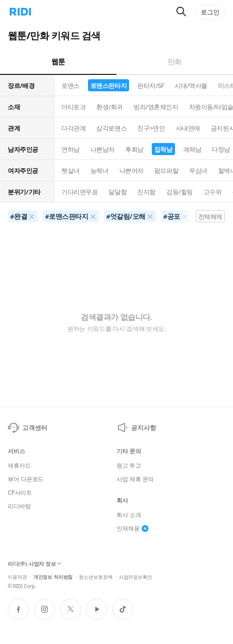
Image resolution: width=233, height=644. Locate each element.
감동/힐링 (180, 192)
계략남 (192, 149)
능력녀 (100, 171)
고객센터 (27, 428)
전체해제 (210, 216)
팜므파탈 (166, 171)
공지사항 (136, 428)
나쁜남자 (102, 149)
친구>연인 (151, 128)
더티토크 (73, 107)
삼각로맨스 (111, 128)
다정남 (221, 149)
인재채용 (132, 529)
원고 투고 (129, 466)
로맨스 (71, 86)
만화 (175, 61)
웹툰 (58, 61)
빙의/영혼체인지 (156, 107)
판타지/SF (151, 86)
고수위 (213, 192)
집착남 (163, 149)
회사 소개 (129, 515)
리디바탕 (19, 506)
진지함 (146, 192)
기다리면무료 (80, 192)
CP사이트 (20, 493)
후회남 (134, 149)
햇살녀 (71, 171)
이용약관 (17, 576)
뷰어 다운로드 (26, 479)
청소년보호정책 (95, 576)
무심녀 (198, 171)
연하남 (71, 149)
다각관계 (73, 128)
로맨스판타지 (109, 86)
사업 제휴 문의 (135, 479)
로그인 (210, 12)
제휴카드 (19, 466)
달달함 (117, 192)
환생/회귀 (109, 107)
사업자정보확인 (136, 576)
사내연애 (188, 128)
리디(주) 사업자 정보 (35, 564)
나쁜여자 (131, 171)
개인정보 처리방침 (53, 576)
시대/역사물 (191, 86)
